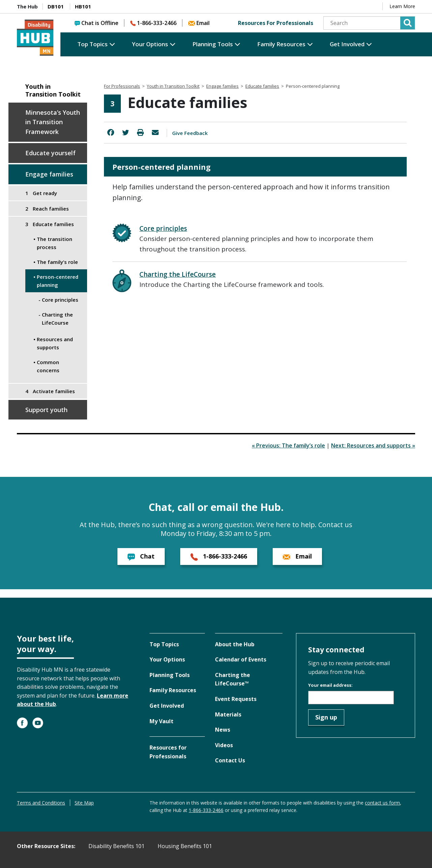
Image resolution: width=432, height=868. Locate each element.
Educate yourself (50, 153)
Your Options (150, 44)
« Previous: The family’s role (288, 445)
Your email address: (330, 685)
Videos (224, 745)
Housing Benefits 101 (185, 846)
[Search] (369, 23)
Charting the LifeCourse (178, 274)
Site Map (84, 803)
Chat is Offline (97, 23)
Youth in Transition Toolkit (53, 90)
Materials (228, 714)
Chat (141, 556)
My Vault (161, 721)
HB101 (83, 6)
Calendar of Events (241, 659)
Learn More (402, 6)
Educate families (262, 86)
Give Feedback (190, 133)
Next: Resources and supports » (373, 445)
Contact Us (230, 760)
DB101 (56, 6)
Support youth (46, 410)
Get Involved (347, 44)
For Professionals (122, 86)
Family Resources (281, 44)
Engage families (49, 174)
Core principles (163, 228)
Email (199, 23)
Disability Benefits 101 (116, 846)
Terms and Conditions (41, 803)
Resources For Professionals (276, 23)
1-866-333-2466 (153, 23)
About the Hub (235, 644)
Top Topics (92, 44)
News (223, 730)
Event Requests (236, 699)
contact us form (382, 803)
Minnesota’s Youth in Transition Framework (53, 122)
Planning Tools (213, 44)
